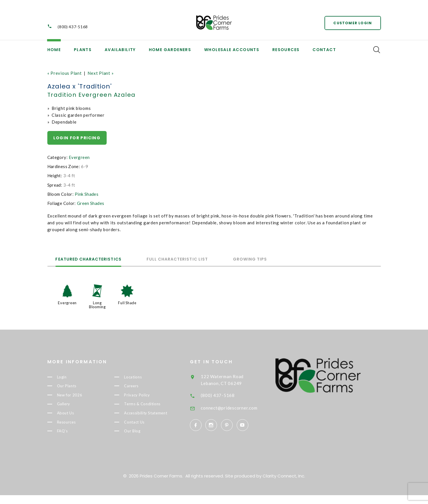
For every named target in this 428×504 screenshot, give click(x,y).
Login (71, 377)
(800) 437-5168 (73, 27)
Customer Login (353, 23)
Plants (83, 50)
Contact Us (144, 432)
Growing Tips (251, 260)
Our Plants (77, 387)
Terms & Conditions (153, 406)
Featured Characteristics (89, 260)
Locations (143, 377)
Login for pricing (77, 138)
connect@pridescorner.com (240, 408)
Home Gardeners (170, 50)
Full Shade (127, 303)
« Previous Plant (65, 73)
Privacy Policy (147, 396)
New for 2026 (80, 396)
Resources (286, 50)
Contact (324, 50)
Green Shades (91, 203)
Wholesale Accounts (232, 50)
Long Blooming (97, 305)
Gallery (73, 406)
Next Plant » (101, 73)
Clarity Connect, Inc (283, 485)
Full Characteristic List (178, 260)
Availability (120, 50)
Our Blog (142, 441)
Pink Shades (87, 194)
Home (54, 50)
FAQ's (72, 434)
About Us (75, 415)
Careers (141, 387)
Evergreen (79, 157)
